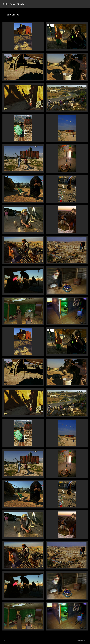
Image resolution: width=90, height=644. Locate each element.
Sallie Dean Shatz (13, 4)
